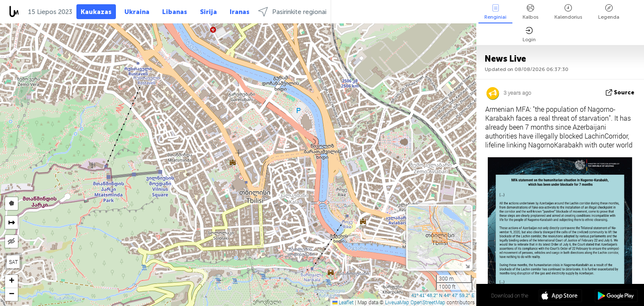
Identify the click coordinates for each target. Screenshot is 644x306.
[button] (11, 282)
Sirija (208, 12)
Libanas (175, 12)
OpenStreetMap (428, 302)
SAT (13, 262)
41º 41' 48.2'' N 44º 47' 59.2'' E (443, 295)
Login (529, 35)
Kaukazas (96, 12)
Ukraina (137, 12)
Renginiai (495, 12)
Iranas (240, 12)
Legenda (609, 12)
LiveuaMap (397, 302)
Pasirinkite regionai (292, 12)
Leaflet (343, 302)
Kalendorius (568, 12)
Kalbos (530, 12)
